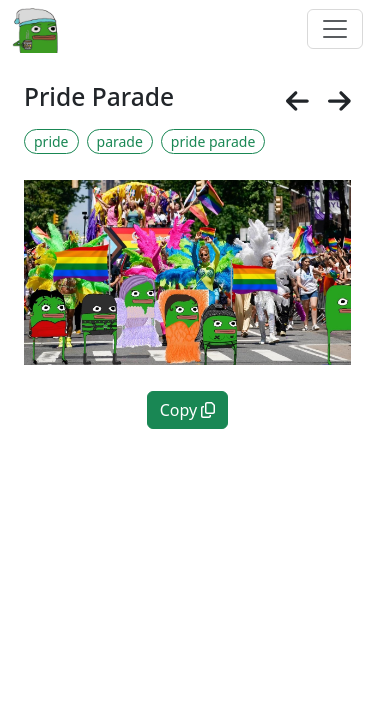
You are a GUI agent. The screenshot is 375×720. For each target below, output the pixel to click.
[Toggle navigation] (335, 29)
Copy (188, 410)
